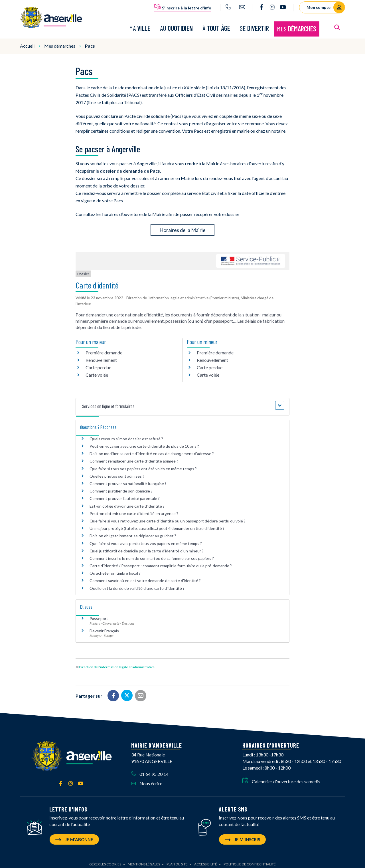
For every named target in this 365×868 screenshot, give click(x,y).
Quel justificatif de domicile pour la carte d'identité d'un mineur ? (147, 547)
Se (254, 26)
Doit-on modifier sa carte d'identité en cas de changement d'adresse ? (152, 450)
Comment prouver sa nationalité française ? (128, 480)
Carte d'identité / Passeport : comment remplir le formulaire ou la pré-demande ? (161, 562)
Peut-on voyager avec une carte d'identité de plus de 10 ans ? (144, 443)
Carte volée (97, 371)
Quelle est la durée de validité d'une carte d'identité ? (137, 585)
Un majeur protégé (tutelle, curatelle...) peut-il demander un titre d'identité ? (157, 525)
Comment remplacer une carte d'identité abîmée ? (134, 458)
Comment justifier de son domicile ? (121, 488)
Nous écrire (147, 780)
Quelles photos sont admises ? (117, 473)
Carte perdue (98, 364)
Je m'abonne (74, 836)
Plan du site (177, 861)
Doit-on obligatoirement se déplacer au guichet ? (133, 533)
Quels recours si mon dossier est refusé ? (126, 435)
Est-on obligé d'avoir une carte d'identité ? (127, 503)
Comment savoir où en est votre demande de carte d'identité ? (145, 577)
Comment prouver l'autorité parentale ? (125, 495)
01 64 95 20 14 (150, 771)
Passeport (99, 615)
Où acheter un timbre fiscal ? (115, 570)
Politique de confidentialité (250, 861)
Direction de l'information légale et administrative (117, 664)
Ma (140, 26)
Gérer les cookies (105, 861)
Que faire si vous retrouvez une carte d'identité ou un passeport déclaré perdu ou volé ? (168, 517)
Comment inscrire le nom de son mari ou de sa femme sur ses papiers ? (152, 555)
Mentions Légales (144, 861)
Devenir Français (104, 627)
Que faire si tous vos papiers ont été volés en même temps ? (143, 465)
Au (176, 26)
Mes (297, 27)
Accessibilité (206, 861)
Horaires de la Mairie (182, 227)
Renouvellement (101, 357)
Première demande (104, 349)
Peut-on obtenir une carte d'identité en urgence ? (134, 510)
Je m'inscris (242, 836)
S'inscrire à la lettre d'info (183, 7)
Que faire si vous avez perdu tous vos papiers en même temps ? (146, 540)
